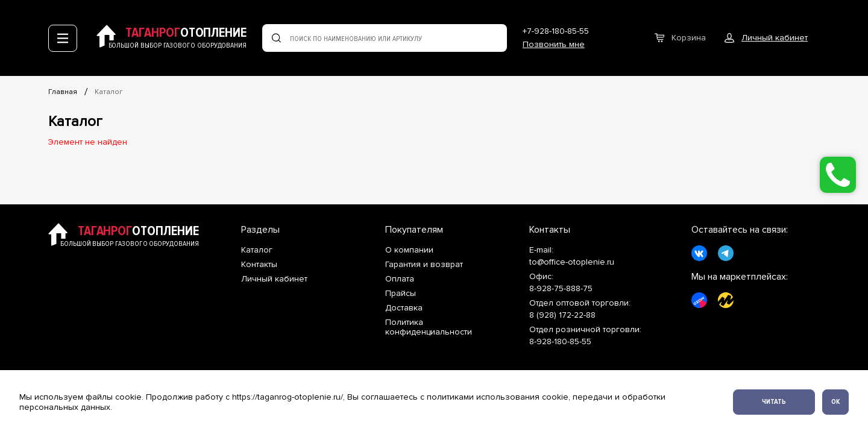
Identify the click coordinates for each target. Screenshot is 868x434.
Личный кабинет (274, 279)
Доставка (404, 308)
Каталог (108, 92)
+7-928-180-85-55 (556, 31)
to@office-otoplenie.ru (572, 262)
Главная (63, 92)
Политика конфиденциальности (429, 327)
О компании (409, 250)
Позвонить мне (554, 44)
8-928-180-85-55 (560, 341)
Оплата (400, 279)
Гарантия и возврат (424, 265)
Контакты (259, 265)
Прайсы (401, 294)
